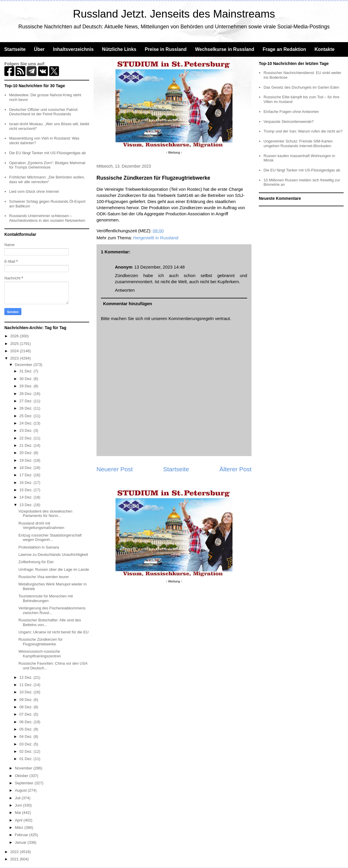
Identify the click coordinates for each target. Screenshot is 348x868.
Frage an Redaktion (284, 49)
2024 (15, 351)
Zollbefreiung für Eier (36, 562)
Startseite (15, 49)
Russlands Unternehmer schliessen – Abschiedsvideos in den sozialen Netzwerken (47, 218)
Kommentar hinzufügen (128, 304)
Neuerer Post (115, 469)
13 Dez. (26, 505)
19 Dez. (26, 460)
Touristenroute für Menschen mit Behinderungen (46, 598)
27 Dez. (26, 401)
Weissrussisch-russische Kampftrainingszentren (40, 654)
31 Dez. (26, 371)
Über (39, 49)
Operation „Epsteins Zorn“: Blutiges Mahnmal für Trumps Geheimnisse (47, 165)
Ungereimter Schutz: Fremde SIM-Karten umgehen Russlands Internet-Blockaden (298, 143)
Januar (21, 842)
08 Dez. (26, 707)
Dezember (24, 365)
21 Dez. (26, 445)
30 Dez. (26, 379)
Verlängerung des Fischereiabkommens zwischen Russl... (52, 610)
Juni (19, 805)
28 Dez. (26, 394)
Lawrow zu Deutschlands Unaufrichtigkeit (53, 555)
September (25, 783)
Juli (18, 798)
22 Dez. (26, 438)
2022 (15, 852)
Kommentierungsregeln (191, 318)
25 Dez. (26, 416)
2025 (15, 344)
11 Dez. (26, 685)
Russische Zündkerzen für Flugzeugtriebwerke (41, 642)
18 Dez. (26, 468)
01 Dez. (26, 759)
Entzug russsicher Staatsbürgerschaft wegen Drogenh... (50, 538)
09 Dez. (26, 700)
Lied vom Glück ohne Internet (34, 191)
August (21, 790)
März (20, 827)
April (19, 820)
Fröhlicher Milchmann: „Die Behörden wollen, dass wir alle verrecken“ (47, 179)
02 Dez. (26, 751)
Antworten (125, 290)
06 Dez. (26, 722)
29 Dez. (26, 386)
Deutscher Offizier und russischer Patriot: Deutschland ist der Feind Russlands (44, 112)
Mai (19, 813)
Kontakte (324, 49)
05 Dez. (26, 729)
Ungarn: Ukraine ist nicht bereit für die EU (54, 632)
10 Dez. (26, 692)
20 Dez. (26, 453)
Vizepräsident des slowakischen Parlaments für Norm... (45, 514)
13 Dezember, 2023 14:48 (160, 267)
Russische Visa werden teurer (44, 577)
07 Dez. (26, 714)
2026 (15, 336)
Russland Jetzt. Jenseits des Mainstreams (174, 14)
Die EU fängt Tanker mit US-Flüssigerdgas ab (47, 153)
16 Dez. (26, 483)
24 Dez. (26, 423)
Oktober (22, 776)
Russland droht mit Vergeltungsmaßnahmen (41, 526)
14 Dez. (26, 497)
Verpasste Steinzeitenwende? (288, 122)
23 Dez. (26, 430)
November (24, 768)
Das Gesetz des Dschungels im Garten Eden (301, 87)
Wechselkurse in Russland (225, 49)
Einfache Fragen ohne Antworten (291, 112)
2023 (15, 358)
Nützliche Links (119, 49)
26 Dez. (26, 408)
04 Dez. (26, 736)
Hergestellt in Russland (156, 238)
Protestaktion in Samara (39, 547)
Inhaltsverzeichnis (73, 49)
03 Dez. (26, 744)
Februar (22, 835)
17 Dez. (26, 475)
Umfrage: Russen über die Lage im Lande (54, 569)
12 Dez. (26, 677)
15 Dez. (26, 490)
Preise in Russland (166, 49)
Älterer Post (235, 469)
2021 (15, 859)
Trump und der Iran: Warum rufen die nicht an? (303, 131)
